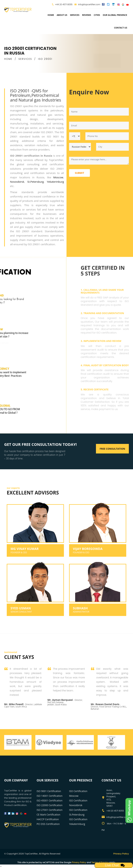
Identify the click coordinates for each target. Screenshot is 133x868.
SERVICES (25, 59)
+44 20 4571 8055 (64, 4)
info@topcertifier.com (87, 4)
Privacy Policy (121, 854)
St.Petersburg (36, 182)
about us (62, 15)
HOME (8, 59)
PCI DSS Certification (48, 824)
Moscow (58, 177)
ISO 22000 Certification (50, 805)
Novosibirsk (17, 182)
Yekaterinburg (55, 182)
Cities (97, 15)
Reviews (87, 15)
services (75, 15)
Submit (79, 173)
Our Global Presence (115, 15)
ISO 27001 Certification (50, 810)
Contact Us (121, 28)
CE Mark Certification (49, 815)
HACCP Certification (48, 819)
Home (51, 15)
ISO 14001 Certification (50, 796)
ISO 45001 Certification (50, 800)
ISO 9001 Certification (49, 791)
